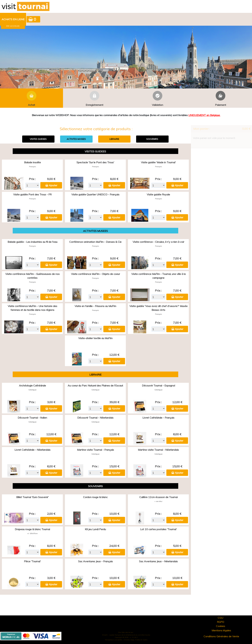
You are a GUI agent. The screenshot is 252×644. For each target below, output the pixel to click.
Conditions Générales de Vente (221, 636)
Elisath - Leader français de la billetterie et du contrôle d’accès (126, 635)
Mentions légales (221, 630)
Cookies (221, 626)
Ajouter (53, 185)
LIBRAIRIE (114, 139)
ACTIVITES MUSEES (76, 139)
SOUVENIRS (152, 139)
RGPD (221, 622)
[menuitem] (13, 19)
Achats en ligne (13, 19)
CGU (221, 618)
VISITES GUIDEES (38, 139)
